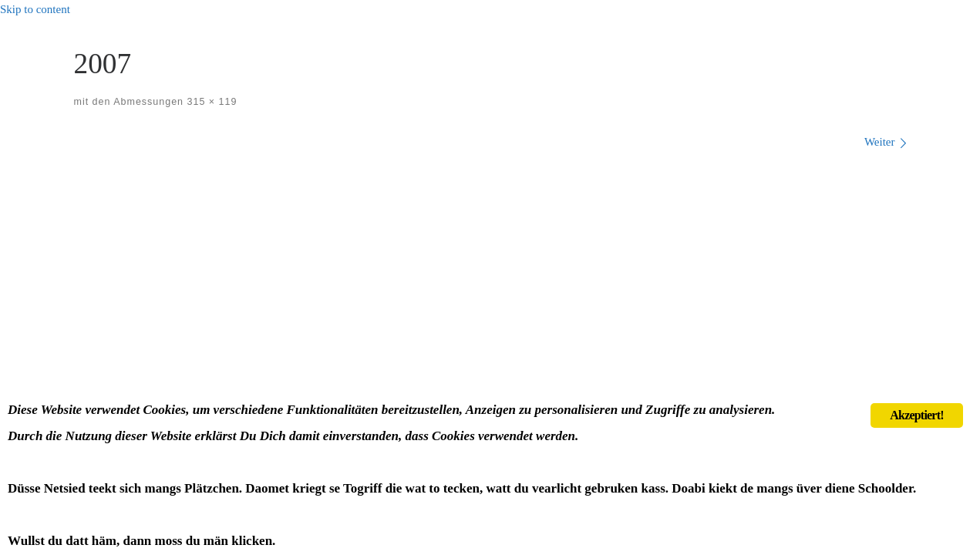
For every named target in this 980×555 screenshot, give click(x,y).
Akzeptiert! (916, 415)
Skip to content (35, 9)
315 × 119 (210, 102)
